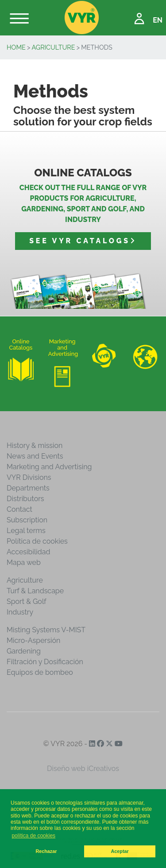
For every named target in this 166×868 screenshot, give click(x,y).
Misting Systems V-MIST (46, 630)
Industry (20, 612)
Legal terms (26, 531)
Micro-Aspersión (33, 640)
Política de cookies (37, 541)
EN (158, 20)
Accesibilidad (28, 552)
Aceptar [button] (120, 851)
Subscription (27, 520)
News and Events (35, 456)
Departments (28, 488)
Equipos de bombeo (40, 672)
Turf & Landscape (35, 591)
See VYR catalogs (83, 241)
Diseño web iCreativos (83, 769)
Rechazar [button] (46, 851)
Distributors (25, 499)
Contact (19, 509)
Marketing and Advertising (49, 467)
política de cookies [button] (33, 836)
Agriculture (54, 47)
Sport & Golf (27, 601)
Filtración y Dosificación (45, 662)
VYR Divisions (29, 477)
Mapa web (24, 562)
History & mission (35, 446)
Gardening (24, 651)
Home (16, 47)
